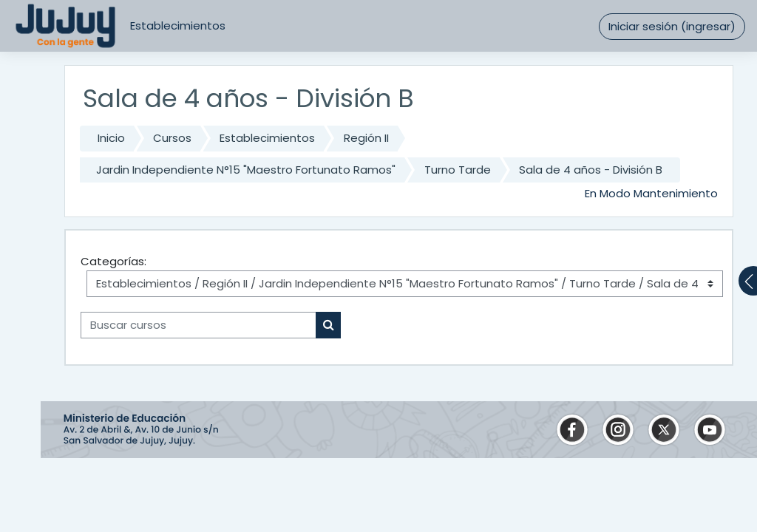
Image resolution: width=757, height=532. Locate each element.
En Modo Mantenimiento (651, 193)
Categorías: (113, 261)
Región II (366, 138)
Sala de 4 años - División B (591, 170)
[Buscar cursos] (198, 325)
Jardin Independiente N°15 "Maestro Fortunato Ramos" (246, 170)
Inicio (111, 138)
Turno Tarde (458, 170)
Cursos (172, 138)
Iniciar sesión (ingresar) (672, 26)
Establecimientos (178, 25)
